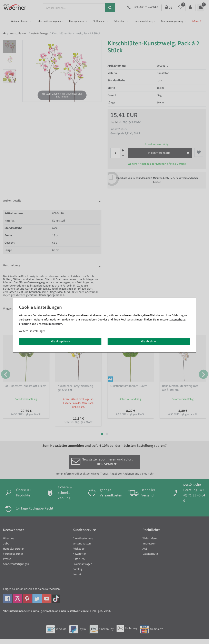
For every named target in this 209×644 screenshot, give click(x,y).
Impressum (55, 324)
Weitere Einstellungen (32, 331)
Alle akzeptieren (60, 341)
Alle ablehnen (149, 341)
